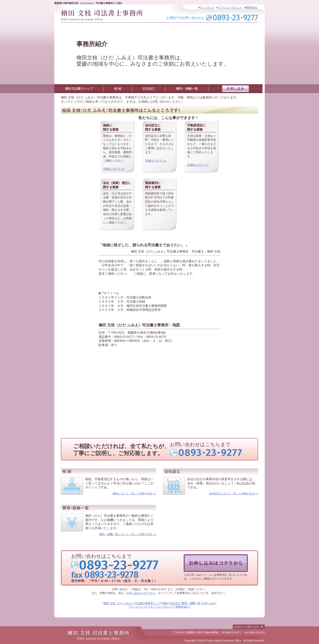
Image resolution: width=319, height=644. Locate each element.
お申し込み (209, 603)
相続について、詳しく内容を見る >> (134, 493)
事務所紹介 (252, 7)
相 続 (118, 89)
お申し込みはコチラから (141, 593)
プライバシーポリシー (230, 7)
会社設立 (149, 89)
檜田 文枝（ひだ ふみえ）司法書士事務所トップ (132, 603)
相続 (165, 603)
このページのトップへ (249, 627)
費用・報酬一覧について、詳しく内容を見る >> (128, 534)
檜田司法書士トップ (79, 89)
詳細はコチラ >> (114, 169)
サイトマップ (207, 7)
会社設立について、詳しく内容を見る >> (234, 493)
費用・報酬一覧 (187, 89)
